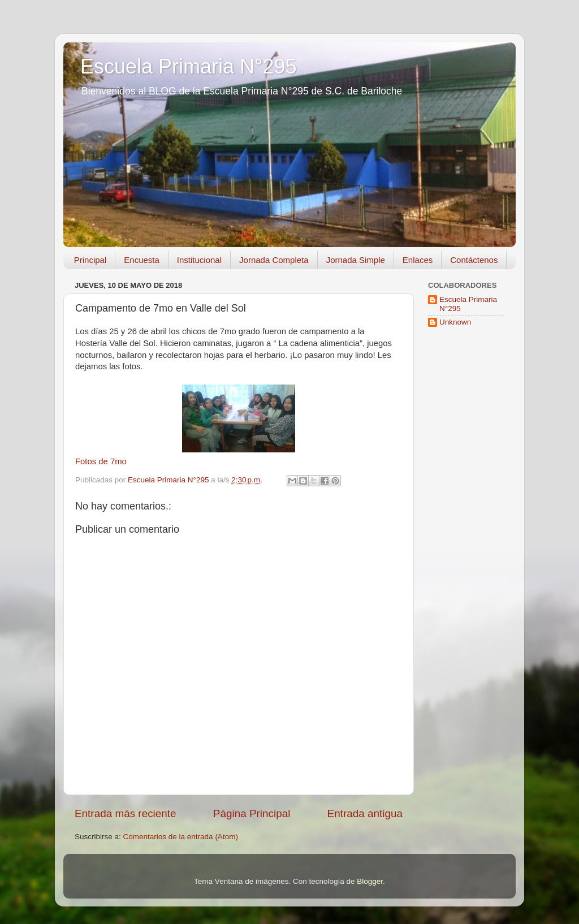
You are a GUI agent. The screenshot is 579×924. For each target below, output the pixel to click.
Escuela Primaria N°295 (189, 66)
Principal (90, 260)
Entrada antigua (365, 813)
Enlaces (418, 260)
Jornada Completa (274, 260)
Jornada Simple (356, 260)
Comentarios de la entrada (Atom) (181, 837)
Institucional (199, 260)
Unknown (455, 322)
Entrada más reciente (126, 813)
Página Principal (252, 813)
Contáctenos (474, 260)
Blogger (370, 881)
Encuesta (142, 260)
